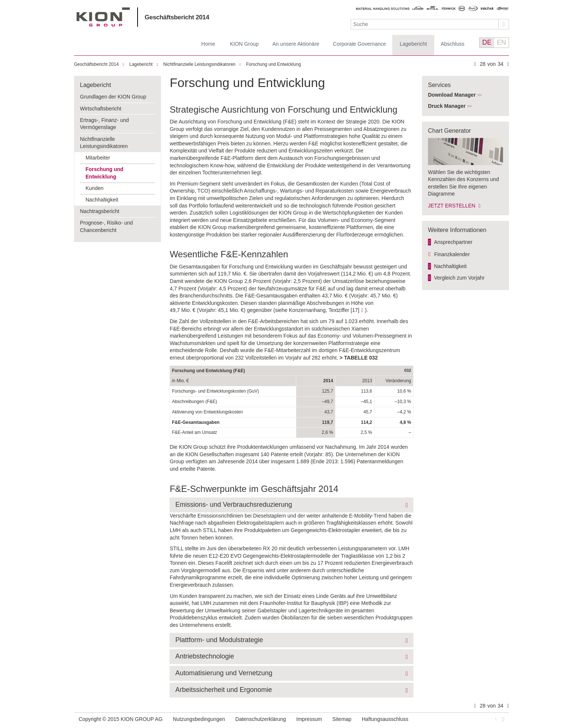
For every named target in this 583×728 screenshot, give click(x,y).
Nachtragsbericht (100, 211)
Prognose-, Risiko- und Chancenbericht (106, 226)
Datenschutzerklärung (261, 719)
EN (501, 42)
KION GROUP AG (103, 17)
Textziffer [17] (344, 310)
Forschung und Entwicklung (273, 64)
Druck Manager (447, 106)
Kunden (94, 188)
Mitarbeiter (98, 158)
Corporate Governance (360, 44)
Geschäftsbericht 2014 (177, 17)
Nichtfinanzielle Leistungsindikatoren (199, 64)
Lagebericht (413, 44)
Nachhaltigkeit (102, 200)
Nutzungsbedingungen (199, 719)
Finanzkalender (452, 254)
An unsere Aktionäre (296, 44)
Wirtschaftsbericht (101, 109)
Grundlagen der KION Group (113, 97)
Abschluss (452, 44)
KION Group (244, 44)
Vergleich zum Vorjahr (459, 278)
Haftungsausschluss (385, 719)
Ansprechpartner (453, 242)
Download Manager (452, 95)
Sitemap (342, 719)
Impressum (309, 719)
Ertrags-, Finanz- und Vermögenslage (104, 124)
